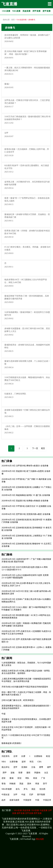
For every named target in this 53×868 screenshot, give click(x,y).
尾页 (43, 448)
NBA (4, 762)
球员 (32, 762)
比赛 (23, 756)
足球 (15, 756)
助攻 (35, 778)
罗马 (26, 789)
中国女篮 (6, 795)
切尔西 (42, 789)
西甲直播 (38, 813)
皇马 (18, 789)
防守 (45, 784)
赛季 (41, 767)
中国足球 (47, 800)
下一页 (35, 448)
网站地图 (40, 839)
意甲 (15, 767)
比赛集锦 (38, 756)
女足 (46, 773)
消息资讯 (6, 756)
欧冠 (48, 756)
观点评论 (6, 767)
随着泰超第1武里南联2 (11, 743)
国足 (33, 789)
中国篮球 (27, 800)
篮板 (13, 773)
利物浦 (12, 784)
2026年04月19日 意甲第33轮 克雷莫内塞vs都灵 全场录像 (26, 514)
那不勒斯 (41, 795)
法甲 (15, 795)
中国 (37, 800)
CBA (40, 762)
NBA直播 (18, 810)
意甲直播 (29, 813)
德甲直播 (21, 813)
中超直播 (43, 810)
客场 (4, 784)
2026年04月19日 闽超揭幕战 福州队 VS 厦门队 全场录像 (26, 495)
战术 (4, 800)
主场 (33, 767)
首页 (13, 20)
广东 (43, 778)
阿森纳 (37, 773)
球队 (27, 778)
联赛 (20, 773)
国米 (29, 784)
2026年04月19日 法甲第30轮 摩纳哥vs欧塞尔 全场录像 (25, 466)
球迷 (37, 784)
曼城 (11, 778)
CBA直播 (35, 810)
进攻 (4, 778)
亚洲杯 (24, 767)
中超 (4, 714)
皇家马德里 (14, 800)
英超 (21, 784)
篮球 (24, 762)
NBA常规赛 (7, 789)
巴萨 (31, 795)
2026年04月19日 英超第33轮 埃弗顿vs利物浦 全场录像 (25, 501)
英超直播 (26, 810)
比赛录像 (14, 762)
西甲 (5, 773)
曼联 (28, 773)
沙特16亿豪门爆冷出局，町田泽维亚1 (18, 700)
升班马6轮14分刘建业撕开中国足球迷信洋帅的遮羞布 (25, 687)
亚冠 (19, 778)
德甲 (49, 767)
